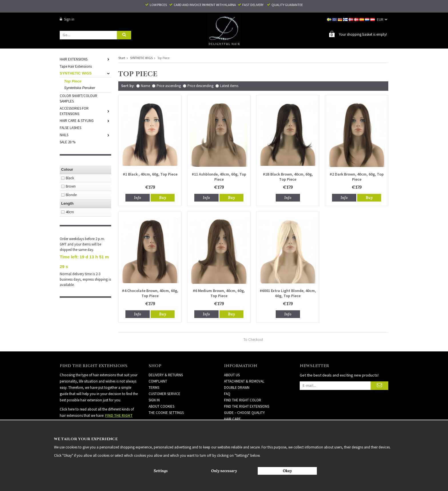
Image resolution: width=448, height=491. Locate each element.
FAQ (227, 394)
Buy (163, 197)
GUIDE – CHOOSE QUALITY (244, 412)
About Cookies (161, 406)
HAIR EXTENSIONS (85, 59)
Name (145, 85)
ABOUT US (232, 375)
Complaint (158, 381)
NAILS (85, 135)
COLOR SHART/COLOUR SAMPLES (78, 98)
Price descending (200, 85)
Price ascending (169, 85)
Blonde (71, 195)
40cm (70, 212)
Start (122, 58)
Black (70, 178)
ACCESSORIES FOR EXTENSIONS (85, 111)
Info (138, 197)
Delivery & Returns (166, 375)
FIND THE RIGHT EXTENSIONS (247, 406)
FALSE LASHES (70, 127)
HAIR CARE (232, 419)
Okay (287, 471)
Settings (161, 471)
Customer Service (164, 394)
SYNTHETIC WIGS (85, 73)
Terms (154, 387)
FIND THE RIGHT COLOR (243, 400)
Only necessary (224, 471)
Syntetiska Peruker (80, 87)
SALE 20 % (68, 142)
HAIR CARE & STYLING (85, 120)
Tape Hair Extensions (76, 66)
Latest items (229, 85)
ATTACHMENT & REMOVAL (244, 381)
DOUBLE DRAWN (237, 387)
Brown (71, 186)
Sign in (67, 19)
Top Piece (73, 81)
